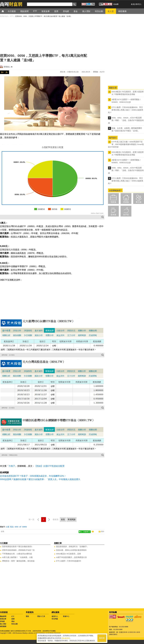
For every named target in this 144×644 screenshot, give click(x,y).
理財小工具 (41, 616)
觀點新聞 (3, 616)
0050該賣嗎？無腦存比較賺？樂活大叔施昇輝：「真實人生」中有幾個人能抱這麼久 (40, 479)
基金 (13, 621)
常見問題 (55, 619)
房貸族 (126, 202)
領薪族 (113, 202)
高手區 (126, 215)
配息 (12, 527)
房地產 (2, 621)
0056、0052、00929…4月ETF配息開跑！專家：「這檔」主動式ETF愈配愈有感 (126, 120)
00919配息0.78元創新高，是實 (69, 554)
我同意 (102, 638)
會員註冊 (134, 4)
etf (20, 527)
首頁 (5, 11)
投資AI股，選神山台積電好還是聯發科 (71, 550)
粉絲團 (116, 4)
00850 (25, 527)
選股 (27, 616)
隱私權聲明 (66, 638)
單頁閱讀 (72, 519)
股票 (13, 619)
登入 (140, 4)
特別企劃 (15, 624)
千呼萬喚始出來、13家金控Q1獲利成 (17, 554)
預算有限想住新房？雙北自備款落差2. (17, 546)
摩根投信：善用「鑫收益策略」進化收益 (18, 561)
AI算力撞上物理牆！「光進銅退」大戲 (17, 557)
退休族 (113, 215)
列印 (103, 531)
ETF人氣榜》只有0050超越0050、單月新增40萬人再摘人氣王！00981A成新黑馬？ (126, 110)
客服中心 (66, 616)
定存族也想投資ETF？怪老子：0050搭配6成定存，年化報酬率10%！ (33, 476)
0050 (16, 527)
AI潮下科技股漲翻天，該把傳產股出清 (71, 557)
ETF (13, 616)
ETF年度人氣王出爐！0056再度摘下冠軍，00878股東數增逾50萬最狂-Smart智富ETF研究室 (126, 144)
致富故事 (3, 619)
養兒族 (139, 202)
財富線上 (7, 67)
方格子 (12, 466)
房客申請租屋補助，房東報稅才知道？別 (18, 550)
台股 (8, 527)
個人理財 (3, 624)
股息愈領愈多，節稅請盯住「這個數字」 (72, 546)
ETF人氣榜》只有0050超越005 (69, 561)
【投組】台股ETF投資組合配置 (50, 466)
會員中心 (55, 616)
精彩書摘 (3, 626)
